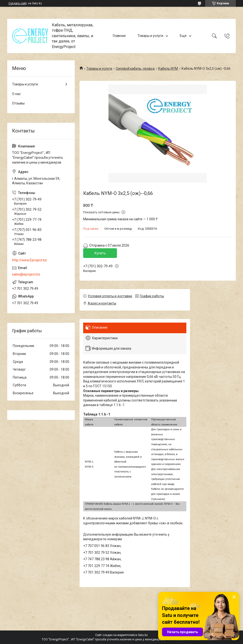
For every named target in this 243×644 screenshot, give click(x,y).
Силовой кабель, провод (135, 69)
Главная (119, 36)
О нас (16, 94)
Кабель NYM (168, 69)
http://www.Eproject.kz (29, 260)
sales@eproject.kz (26, 274)
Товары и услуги (150, 36)
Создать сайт (18, 3)
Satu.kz (143, 635)
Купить (100, 253)
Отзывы (18, 103)
